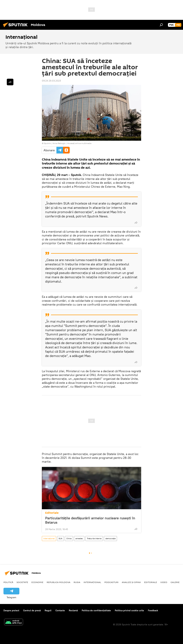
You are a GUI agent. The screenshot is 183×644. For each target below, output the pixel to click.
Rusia (77, 582)
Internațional (49, 538)
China (69, 538)
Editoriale (52, 513)
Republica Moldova (58, 582)
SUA (60, 538)
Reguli (48, 610)
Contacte (60, 610)
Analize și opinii (131, 582)
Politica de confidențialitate (96, 610)
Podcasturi (111, 582)
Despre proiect (11, 610)
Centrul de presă (32, 610)
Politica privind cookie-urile (129, 610)
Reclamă (73, 610)
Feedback (153, 610)
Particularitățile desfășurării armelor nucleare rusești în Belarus (90, 520)
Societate (22, 582)
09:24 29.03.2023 (51, 81)
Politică (8, 582)
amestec (79, 538)
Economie (37, 582)
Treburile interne (94, 538)
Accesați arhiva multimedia (79, 143)
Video (164, 582)
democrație (110, 538)
